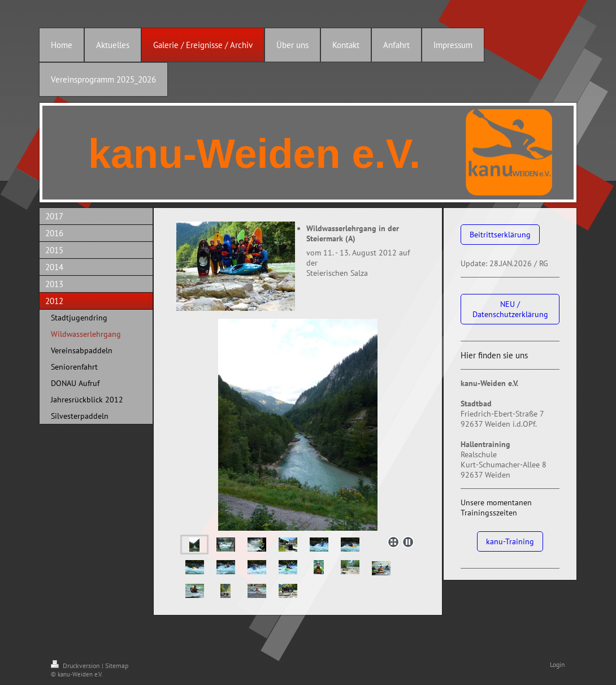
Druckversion (76, 666)
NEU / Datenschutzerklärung (510, 309)
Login (558, 664)
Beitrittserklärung (500, 235)
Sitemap (117, 666)
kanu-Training (510, 541)
